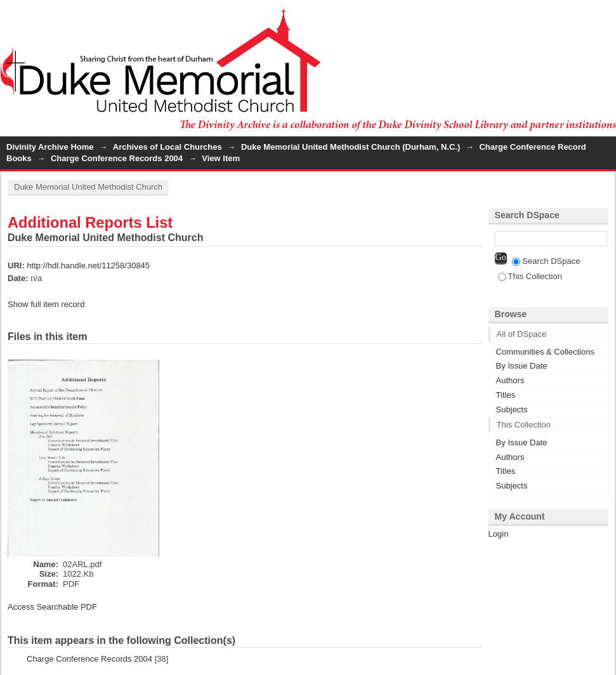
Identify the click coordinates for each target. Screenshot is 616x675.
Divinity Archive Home (50, 147)
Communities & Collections (545, 352)
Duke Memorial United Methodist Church (88, 187)
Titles (506, 395)
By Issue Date (522, 366)
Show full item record (46, 304)
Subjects (512, 410)
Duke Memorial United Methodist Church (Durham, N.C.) (351, 147)
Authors (510, 380)
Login (606, 16)
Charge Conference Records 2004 (117, 158)
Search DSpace (546, 261)
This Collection (530, 276)
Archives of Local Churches (167, 147)
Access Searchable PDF (52, 607)
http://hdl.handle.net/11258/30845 (88, 265)
